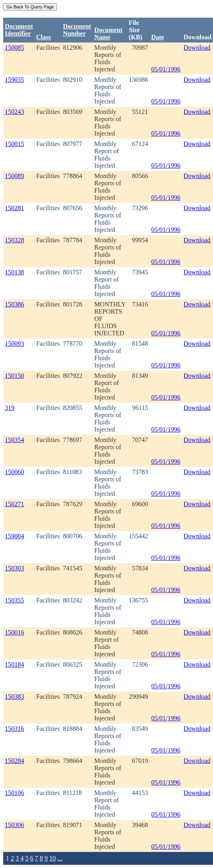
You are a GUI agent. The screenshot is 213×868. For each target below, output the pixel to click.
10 (53, 858)
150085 (14, 48)
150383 (14, 697)
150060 (14, 472)
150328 (14, 240)
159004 (14, 536)
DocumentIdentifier (19, 30)
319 (10, 408)
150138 (14, 272)
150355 (14, 600)
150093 (14, 344)
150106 (14, 793)
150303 (14, 568)
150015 (14, 144)
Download (197, 48)
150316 (14, 729)
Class (43, 37)
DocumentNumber (77, 30)
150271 (14, 504)
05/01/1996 (166, 69)
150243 (14, 112)
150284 (14, 761)
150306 (14, 825)
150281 (14, 208)
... (60, 858)
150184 (14, 664)
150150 (14, 376)
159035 (14, 80)
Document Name (108, 33)
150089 (14, 176)
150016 (14, 632)
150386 (14, 304)
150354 (14, 440)
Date (158, 37)
